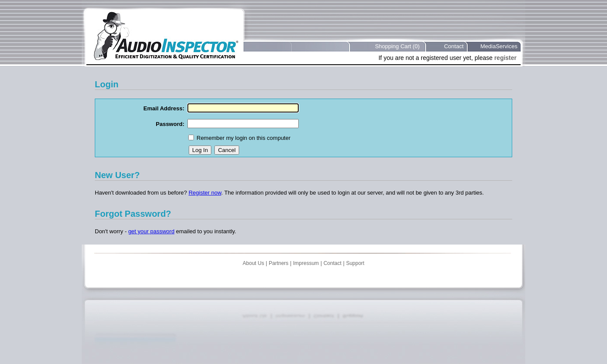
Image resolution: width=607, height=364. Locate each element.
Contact (454, 46)
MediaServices (499, 46)
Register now (205, 193)
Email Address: (164, 108)
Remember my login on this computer (243, 138)
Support (355, 263)
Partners (278, 263)
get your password (151, 231)
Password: (170, 124)
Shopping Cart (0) (397, 46)
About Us (253, 263)
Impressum (306, 263)
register (505, 58)
